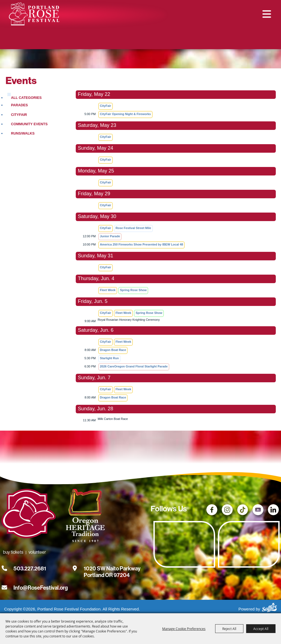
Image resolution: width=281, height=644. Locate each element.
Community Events (29, 126)
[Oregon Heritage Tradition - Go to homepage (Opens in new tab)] (84, 518)
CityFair (19, 117)
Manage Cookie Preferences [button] (184, 629)
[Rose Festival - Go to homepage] (29, 516)
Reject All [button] (229, 629)
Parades (19, 107)
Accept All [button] (261, 629)
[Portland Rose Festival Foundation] (35, 14)
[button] (267, 14)
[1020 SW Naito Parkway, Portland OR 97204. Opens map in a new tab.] (112, 570)
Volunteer (160, 41)
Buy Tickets (124, 41)
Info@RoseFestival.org (41, 590)
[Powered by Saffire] (269, 608)
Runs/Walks (23, 135)
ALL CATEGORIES (26, 100)
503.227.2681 (30, 570)
